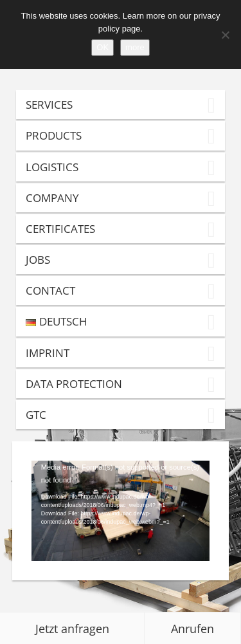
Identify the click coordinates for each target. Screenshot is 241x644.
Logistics (52, 167)
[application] (121, 511)
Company (52, 198)
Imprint (48, 353)
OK (103, 47)
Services (49, 105)
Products (54, 135)
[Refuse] (225, 35)
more (135, 47)
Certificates (60, 229)
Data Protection (74, 384)
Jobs (38, 260)
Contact (50, 290)
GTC (36, 415)
